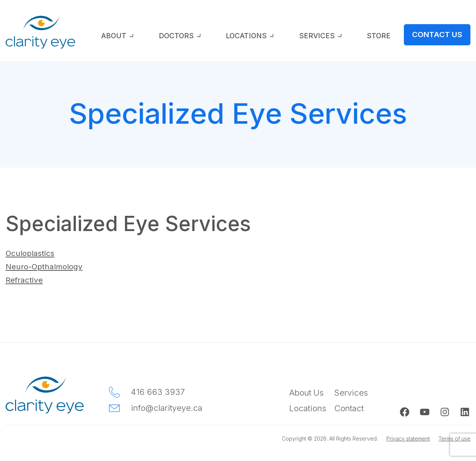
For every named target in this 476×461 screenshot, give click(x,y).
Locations (307, 37)
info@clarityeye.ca (167, 408)
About (211, 37)
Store (397, 37)
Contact (349, 408)
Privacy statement (404, 438)
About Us (306, 392)
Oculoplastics (32, 253)
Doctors (256, 37)
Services (357, 37)
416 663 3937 (158, 392)
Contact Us (444, 35)
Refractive (25, 280)
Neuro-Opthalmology (48, 266)
